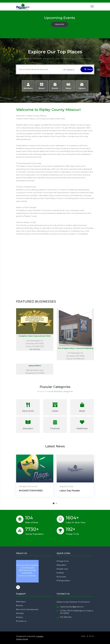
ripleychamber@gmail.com (72, 607)
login (83, 636)
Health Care (62, 569)
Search (89, 69)
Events (19, 605)
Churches (61, 577)
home (91, 636)
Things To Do (63, 561)
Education (61, 565)
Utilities (60, 573)
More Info (60, 24)
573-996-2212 (66, 617)
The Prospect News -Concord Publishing (75, 348)
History (20, 617)
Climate (20, 613)
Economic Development (27, 609)
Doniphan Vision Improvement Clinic (35, 336)
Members (21, 602)
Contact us (21, 621)
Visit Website (35, 349)
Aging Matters (35, 365)
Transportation (63, 581)
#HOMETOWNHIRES (31, 491)
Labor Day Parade (70, 491)
